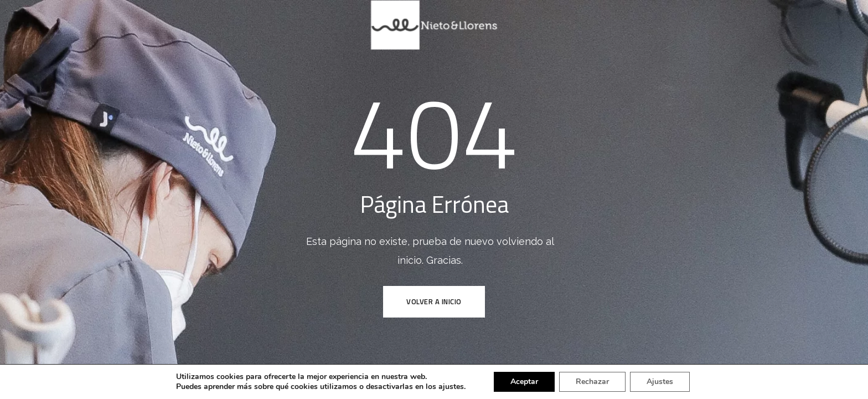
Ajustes (660, 382)
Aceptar (524, 382)
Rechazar (592, 382)
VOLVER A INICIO (434, 301)
